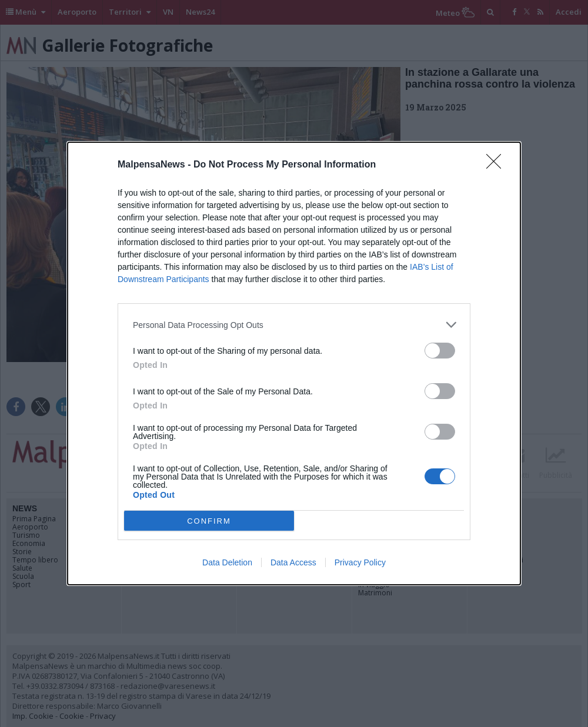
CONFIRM (209, 521)
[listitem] (294, 325)
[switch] (440, 351)
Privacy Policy (360, 562)
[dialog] (294, 363)
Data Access (293, 562)
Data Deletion (227, 562)
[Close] (497, 165)
